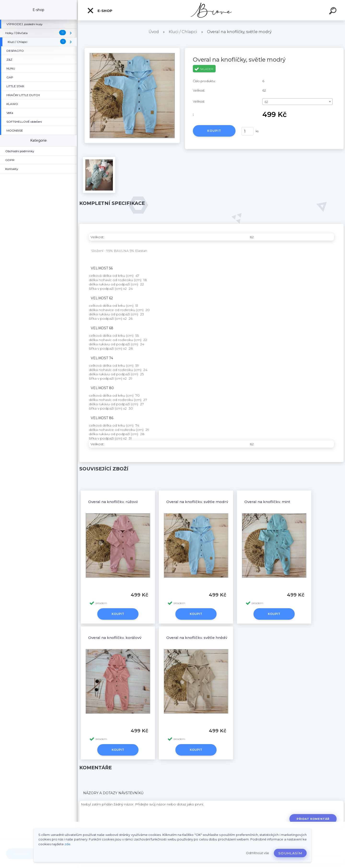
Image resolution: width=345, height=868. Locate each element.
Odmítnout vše (258, 853)
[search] (333, 12)
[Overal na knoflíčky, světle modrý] (132, 50)
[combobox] (297, 102)
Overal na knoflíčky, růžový (113, 502)
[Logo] (211, 10)
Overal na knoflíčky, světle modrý (197, 502)
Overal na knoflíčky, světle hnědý (197, 638)
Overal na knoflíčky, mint (267, 502)
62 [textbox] (266, 102)
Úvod (154, 32)
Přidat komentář (313, 819)
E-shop (100, 11)
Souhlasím (290, 853)
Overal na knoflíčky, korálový (115, 638)
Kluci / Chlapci (183, 32)
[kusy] (247, 131)
